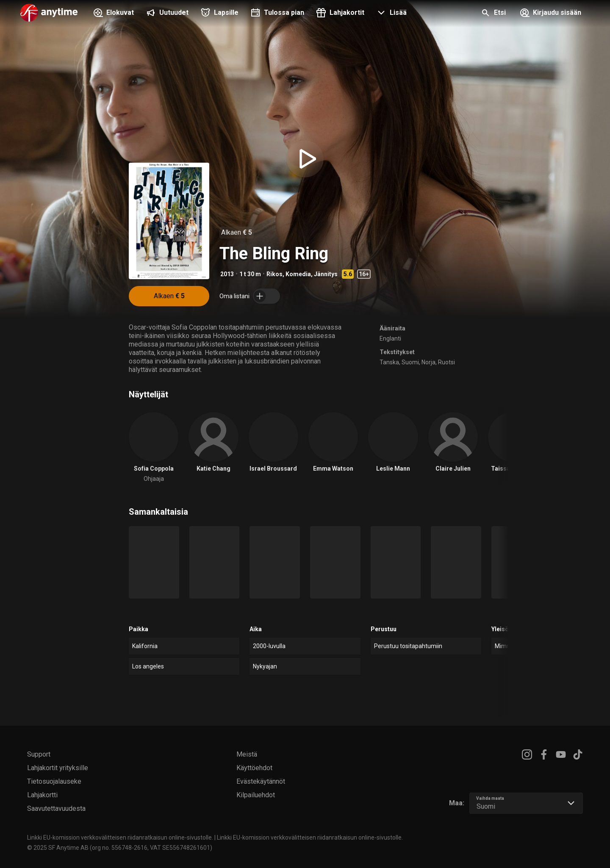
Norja (428, 362)
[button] (391, 14)
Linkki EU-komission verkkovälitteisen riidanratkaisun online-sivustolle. (120, 837)
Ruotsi (446, 362)
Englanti (390, 338)
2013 (227, 274)
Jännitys (326, 274)
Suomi (410, 362)
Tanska (389, 362)
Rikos (274, 274)
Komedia (298, 274)
